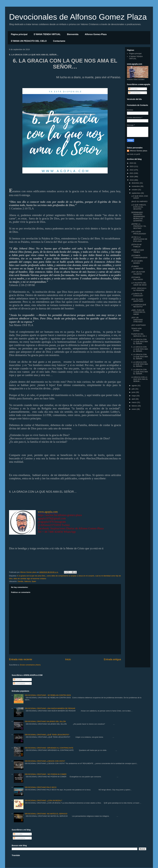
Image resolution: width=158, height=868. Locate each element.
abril (134, 399)
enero (134, 409)
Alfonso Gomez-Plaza (96, 34)
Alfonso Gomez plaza (138, 151)
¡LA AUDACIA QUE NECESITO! (139, 306)
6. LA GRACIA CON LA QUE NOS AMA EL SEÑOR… (139, 341)
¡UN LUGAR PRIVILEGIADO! (139, 233)
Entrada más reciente (21, 659)
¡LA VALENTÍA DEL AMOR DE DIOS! (139, 284)
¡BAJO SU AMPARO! (139, 201)
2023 (132, 166)
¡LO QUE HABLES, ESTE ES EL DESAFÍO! (139, 207)
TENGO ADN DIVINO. (136, 330)
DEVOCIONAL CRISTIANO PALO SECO (41, 787)
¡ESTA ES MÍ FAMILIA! (136, 246)
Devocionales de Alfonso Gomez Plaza (78, 17)
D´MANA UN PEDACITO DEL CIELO (29, 41)
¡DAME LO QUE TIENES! (138, 251)
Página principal (19, 34)
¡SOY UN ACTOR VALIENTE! (138, 273)
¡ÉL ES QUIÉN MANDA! (137, 262)
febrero (135, 406)
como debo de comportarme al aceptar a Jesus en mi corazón (71, 576)
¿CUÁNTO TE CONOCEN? (137, 295)
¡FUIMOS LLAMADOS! (137, 267)
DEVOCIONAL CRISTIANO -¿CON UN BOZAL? (43, 800)
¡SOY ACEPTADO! (138, 325)
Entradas (133, 89)
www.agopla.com (48, 512)
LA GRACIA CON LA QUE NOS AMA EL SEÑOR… (139, 379)
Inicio (68, 659)
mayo (134, 396)
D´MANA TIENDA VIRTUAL (47, 34)
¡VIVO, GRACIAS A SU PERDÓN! (139, 289)
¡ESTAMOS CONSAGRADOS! (139, 257)
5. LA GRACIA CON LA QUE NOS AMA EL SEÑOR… (139, 349)
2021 (132, 173)
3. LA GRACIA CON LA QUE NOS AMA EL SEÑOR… (139, 364)
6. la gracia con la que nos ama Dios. (31, 576)
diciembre (136, 183)
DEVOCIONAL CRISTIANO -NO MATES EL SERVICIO (46, 814)
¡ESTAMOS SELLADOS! (137, 278)
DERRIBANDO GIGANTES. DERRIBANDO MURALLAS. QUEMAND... (138, 217)
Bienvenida (73, 34)
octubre (135, 190)
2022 (132, 170)
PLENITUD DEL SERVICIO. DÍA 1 (139, 335)
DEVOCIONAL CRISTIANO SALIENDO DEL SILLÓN (45, 721)
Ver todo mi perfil (133, 154)
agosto (135, 386)
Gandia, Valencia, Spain (27, 581)
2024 (132, 163)
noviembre (136, 186)
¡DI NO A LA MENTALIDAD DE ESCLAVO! (139, 239)
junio (134, 392)
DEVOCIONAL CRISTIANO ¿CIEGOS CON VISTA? (45, 761)
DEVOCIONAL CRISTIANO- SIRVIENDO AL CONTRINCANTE (49, 748)
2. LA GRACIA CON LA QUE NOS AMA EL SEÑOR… (139, 372)
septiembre (136, 193)
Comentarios (134, 93)
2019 (132, 180)
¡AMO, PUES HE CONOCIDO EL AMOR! (138, 312)
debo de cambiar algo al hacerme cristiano (30, 579)
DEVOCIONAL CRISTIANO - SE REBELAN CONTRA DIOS (48, 695)
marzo (134, 402)
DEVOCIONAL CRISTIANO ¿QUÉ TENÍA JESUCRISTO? (47, 735)
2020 (132, 177)
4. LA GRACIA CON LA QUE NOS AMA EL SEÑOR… (139, 357)
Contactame (59, 41)
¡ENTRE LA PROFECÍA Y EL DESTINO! (139, 226)
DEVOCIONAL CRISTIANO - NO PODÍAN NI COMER (46, 774)
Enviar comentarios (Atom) (30, 665)
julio (134, 389)
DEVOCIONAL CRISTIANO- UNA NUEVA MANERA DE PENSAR (50, 708)
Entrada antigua (112, 659)
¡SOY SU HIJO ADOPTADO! (137, 300)
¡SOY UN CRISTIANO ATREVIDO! (137, 320)
